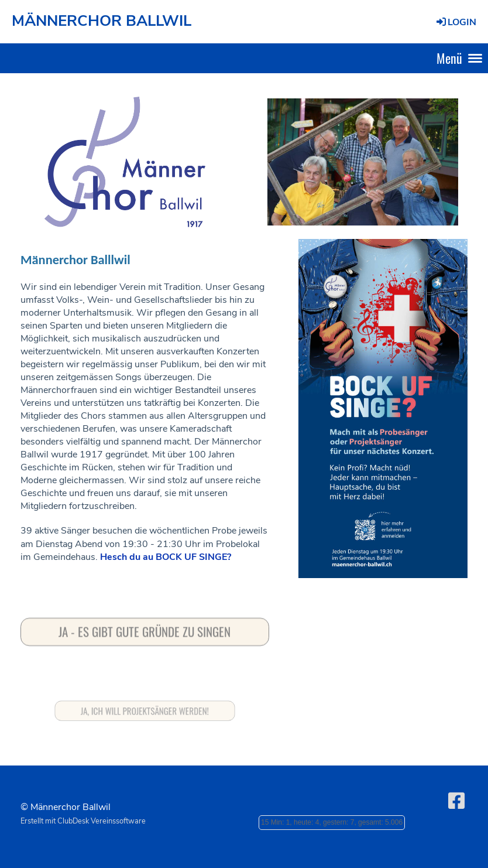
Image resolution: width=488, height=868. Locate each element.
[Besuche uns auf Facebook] (456, 802)
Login (456, 22)
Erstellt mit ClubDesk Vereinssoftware (83, 821)
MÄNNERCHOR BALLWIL (102, 21)
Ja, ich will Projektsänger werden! (145, 711)
